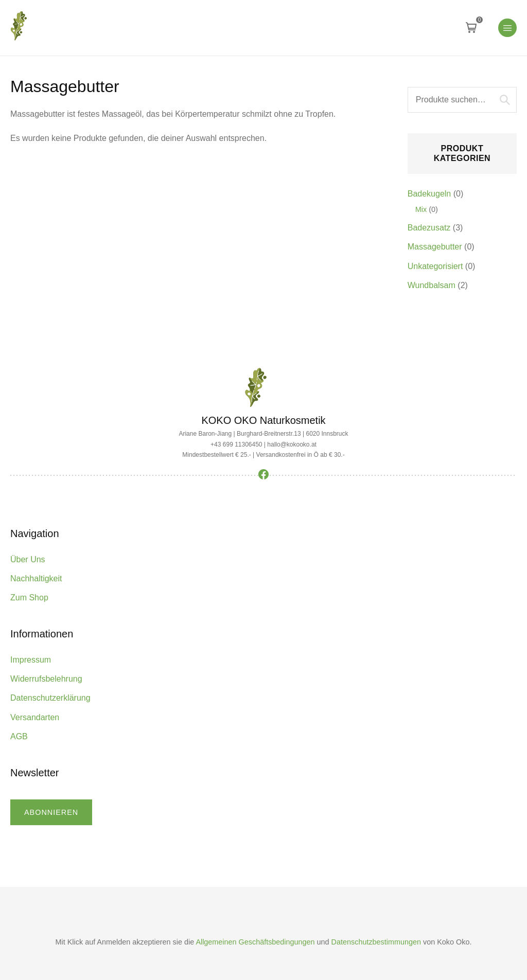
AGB (19, 736)
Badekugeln (429, 194)
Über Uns (28, 559)
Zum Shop (29, 598)
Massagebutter (435, 247)
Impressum (31, 660)
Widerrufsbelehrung (46, 679)
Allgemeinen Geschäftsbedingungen (255, 942)
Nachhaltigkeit (36, 578)
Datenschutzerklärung (50, 698)
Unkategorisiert (435, 266)
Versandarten (35, 717)
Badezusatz (429, 228)
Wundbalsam (432, 285)
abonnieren (51, 812)
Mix (421, 209)
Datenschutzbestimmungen (376, 942)
